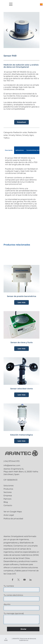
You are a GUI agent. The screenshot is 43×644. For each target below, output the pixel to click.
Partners (7, 499)
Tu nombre (9, 586)
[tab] (9, 150)
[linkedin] (30, 580)
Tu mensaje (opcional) (14, 613)
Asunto (7, 604)
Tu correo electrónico (13, 595)
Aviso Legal (9, 515)
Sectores (8, 492)
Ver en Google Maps (13, 512)
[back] (7, 30)
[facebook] (13, 580)
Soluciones (9, 486)
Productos (8, 489)
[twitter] (19, 580)
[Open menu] (11, 4)
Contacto (8, 505)
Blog (6, 502)
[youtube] (24, 580)
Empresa (8, 496)
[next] (36, 30)
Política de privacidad (13, 519)
